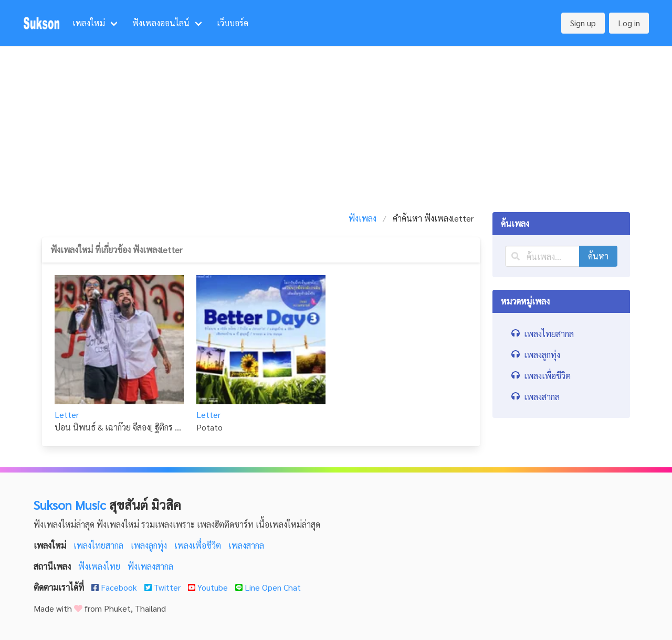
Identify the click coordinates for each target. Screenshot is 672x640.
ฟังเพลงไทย (100, 566)
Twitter (164, 587)
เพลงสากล (246, 545)
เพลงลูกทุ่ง (150, 545)
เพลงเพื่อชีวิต (199, 545)
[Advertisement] (336, 125)
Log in (629, 23)
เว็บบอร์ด (233, 23)
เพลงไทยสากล (99, 545)
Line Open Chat (268, 587)
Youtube (209, 587)
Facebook (115, 587)
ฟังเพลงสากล (150, 566)
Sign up (583, 23)
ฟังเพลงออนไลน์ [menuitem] (161, 23)
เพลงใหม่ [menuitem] (89, 23)
